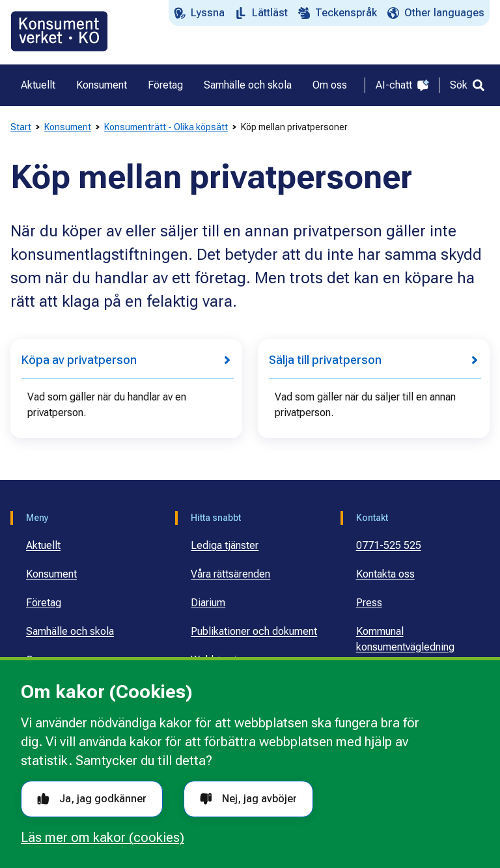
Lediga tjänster (225, 545)
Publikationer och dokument (254, 631)
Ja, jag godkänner (92, 799)
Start (21, 127)
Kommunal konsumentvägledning (405, 639)
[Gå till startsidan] (59, 31)
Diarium (208, 603)
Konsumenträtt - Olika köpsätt (166, 127)
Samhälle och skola (70, 631)
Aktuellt (43, 545)
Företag (44, 603)
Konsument (68, 127)
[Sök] (467, 85)
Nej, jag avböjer (248, 799)
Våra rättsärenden (230, 574)
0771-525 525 (389, 545)
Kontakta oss (385, 574)
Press (369, 603)
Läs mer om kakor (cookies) (103, 837)
